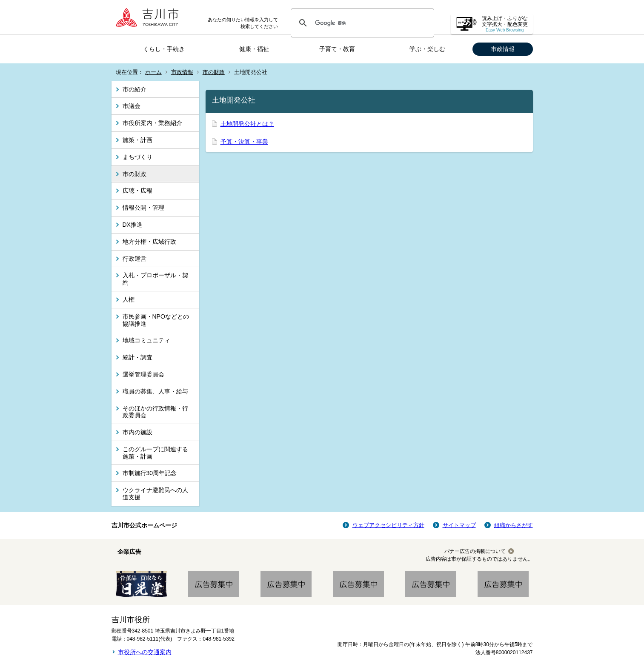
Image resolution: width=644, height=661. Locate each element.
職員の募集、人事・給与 (155, 391)
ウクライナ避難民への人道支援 (155, 494)
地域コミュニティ (146, 340)
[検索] (361, 23)
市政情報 (503, 49)
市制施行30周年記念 (150, 473)
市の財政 (214, 72)
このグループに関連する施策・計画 (155, 453)
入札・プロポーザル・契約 (155, 279)
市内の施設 (137, 432)
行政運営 (135, 259)
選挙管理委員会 (143, 374)
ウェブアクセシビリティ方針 (388, 525)
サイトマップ (459, 525)
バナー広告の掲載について (475, 551)
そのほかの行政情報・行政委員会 (155, 412)
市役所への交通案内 (145, 652)
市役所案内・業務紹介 (152, 123)
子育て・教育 (337, 49)
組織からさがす (514, 525)
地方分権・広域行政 (149, 242)
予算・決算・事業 (244, 142)
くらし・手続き (164, 49)
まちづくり (137, 157)
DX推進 (133, 225)
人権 (129, 299)
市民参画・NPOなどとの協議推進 (156, 320)
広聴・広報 (137, 191)
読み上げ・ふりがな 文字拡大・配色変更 (505, 24)
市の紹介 (135, 89)
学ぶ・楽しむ (427, 49)
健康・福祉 (254, 49)
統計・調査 (137, 357)
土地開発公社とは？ (247, 124)
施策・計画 (137, 140)
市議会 (132, 106)
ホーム (153, 72)
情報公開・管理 (143, 208)
